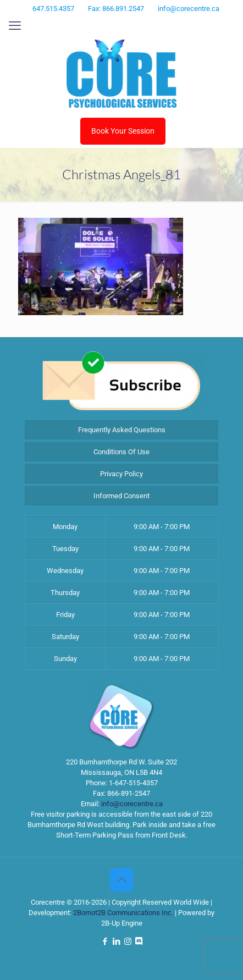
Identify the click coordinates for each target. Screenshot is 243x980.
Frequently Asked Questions (122, 430)
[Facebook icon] (102, 23)
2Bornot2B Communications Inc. (123, 913)
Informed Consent (122, 496)
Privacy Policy (122, 474)
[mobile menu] (15, 26)
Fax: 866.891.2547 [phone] (116, 9)
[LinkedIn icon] (116, 23)
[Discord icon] (143, 23)
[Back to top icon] (122, 880)
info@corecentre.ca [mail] (189, 9)
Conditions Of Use (122, 452)
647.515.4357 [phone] (53, 9)
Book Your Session (123, 131)
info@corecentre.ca (132, 804)
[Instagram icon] (129, 23)
